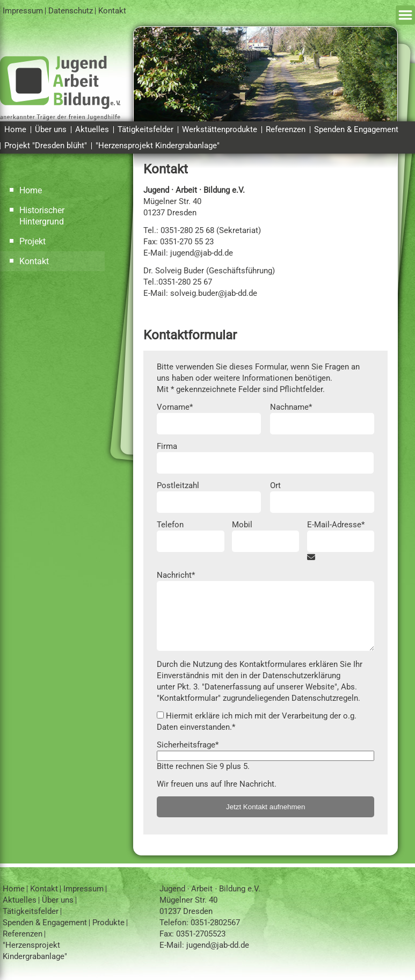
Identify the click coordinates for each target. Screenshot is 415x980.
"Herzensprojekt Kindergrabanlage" (158, 146)
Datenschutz (71, 11)
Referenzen (286, 129)
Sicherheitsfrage (188, 745)
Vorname (175, 407)
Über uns (51, 129)
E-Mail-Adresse (336, 524)
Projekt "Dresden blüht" (46, 146)
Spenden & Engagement (356, 129)
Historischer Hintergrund (42, 216)
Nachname (291, 407)
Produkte (108, 923)
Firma (167, 446)
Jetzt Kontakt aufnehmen (265, 807)
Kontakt (112, 11)
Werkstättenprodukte (220, 129)
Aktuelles (92, 129)
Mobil (242, 525)
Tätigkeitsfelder (145, 129)
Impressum (23, 11)
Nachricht (176, 575)
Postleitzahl (178, 485)
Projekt (32, 241)
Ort (275, 485)
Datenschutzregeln (325, 698)
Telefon (170, 525)
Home (15, 129)
